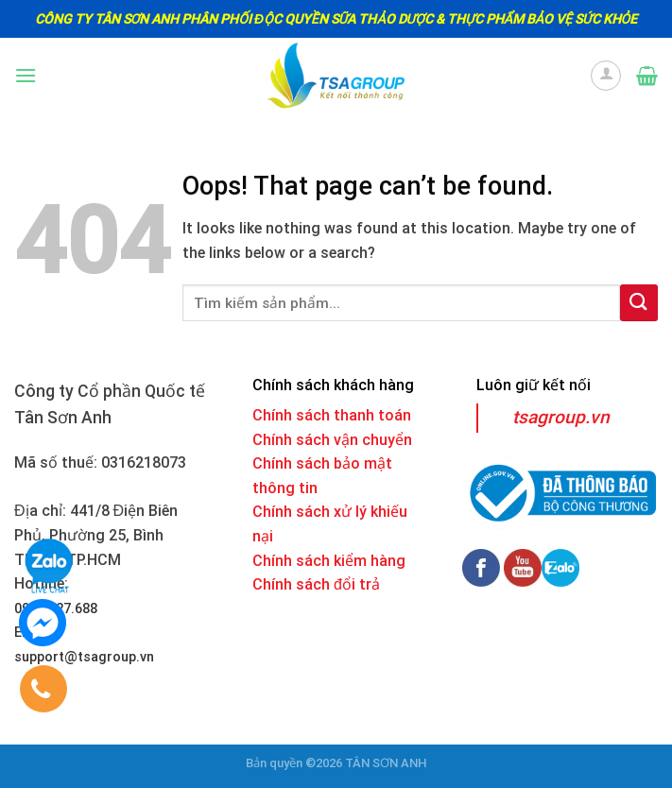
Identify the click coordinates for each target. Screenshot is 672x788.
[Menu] (26, 75)
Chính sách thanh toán (332, 415)
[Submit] (639, 303)
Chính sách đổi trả (316, 584)
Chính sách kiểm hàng (329, 561)
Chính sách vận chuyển (332, 440)
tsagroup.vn (561, 417)
